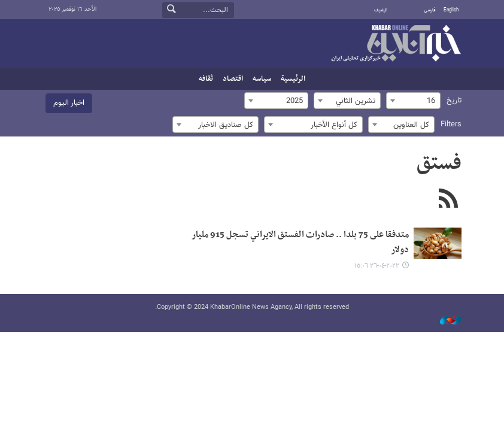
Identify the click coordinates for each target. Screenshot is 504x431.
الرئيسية (293, 79)
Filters (451, 125)
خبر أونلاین (396, 44)
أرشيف (380, 10)
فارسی (430, 10)
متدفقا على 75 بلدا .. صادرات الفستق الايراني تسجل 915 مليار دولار (300, 242)
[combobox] (413, 101)
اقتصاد (233, 79)
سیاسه (262, 79)
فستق (439, 164)
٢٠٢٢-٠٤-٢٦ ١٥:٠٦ (377, 266)
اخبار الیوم (69, 103)
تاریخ (454, 101)
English (451, 10)
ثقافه (206, 79)
